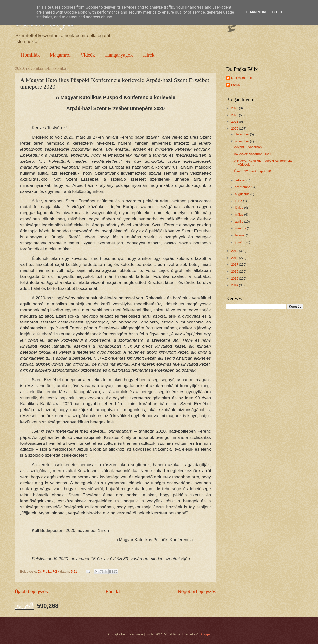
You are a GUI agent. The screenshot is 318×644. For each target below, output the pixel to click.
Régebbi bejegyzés (197, 592)
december (242, 134)
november (242, 141)
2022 (235, 115)
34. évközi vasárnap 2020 (252, 154)
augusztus (242, 194)
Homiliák (30, 55)
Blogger (205, 634)
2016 (235, 271)
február (240, 235)
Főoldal (113, 592)
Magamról (60, 55)
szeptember (244, 187)
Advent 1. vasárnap (248, 147)
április (239, 221)
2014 (235, 285)
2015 (235, 278)
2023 (235, 108)
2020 (235, 129)
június (239, 208)
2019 (235, 251)
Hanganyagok (119, 55)
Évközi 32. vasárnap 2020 (252, 171)
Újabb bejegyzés (31, 592)
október (241, 180)
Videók (88, 55)
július (239, 201)
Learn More (256, 12)
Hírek (149, 55)
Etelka (236, 85)
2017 (235, 264)
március (241, 228)
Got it (277, 12)
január (240, 242)
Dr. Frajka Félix (242, 78)
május (239, 215)
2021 (235, 122)
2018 (235, 258)
